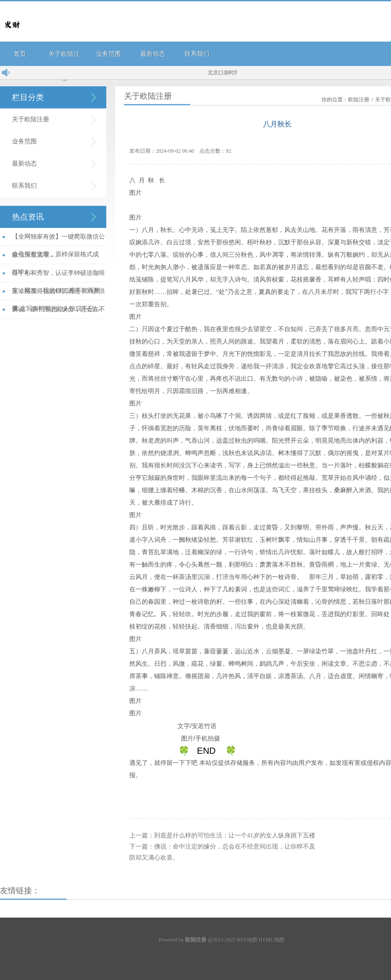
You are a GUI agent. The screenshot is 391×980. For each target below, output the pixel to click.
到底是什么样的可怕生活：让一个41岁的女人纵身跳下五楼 (235, 835)
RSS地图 (247, 940)
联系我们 (197, 54)
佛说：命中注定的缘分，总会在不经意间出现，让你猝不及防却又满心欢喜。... (58, 312)
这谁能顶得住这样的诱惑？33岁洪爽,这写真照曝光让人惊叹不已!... (58, 294)
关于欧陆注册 (31, 119)
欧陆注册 (359, 100)
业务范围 (108, 54)
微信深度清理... (33, 255)
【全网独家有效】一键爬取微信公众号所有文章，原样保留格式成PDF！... (58, 240)
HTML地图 (271, 940)
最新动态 (153, 54)
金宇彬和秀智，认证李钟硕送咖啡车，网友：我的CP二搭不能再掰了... (58, 276)
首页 (20, 54)
